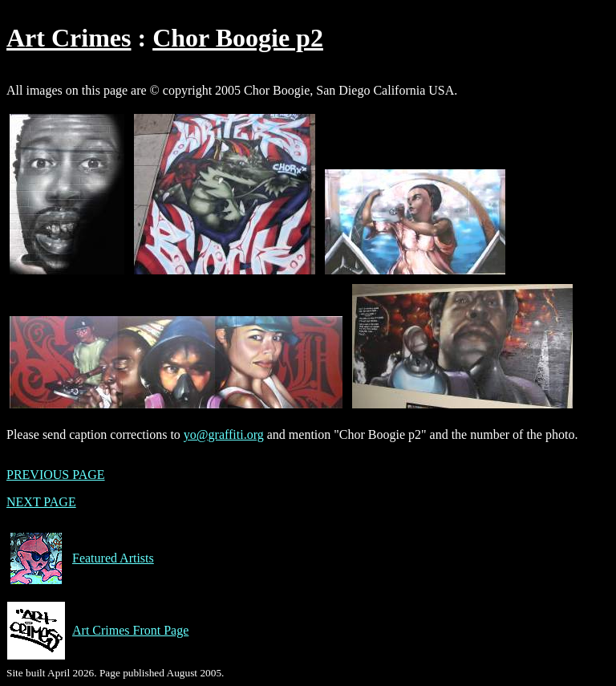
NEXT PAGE (41, 502)
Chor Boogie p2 (238, 38)
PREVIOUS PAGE (56, 475)
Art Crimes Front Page (97, 631)
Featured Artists (80, 558)
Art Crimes (69, 38)
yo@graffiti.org (224, 434)
